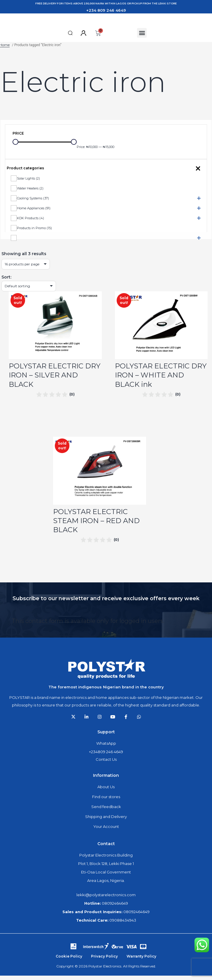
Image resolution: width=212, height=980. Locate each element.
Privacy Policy (104, 962)
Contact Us (106, 765)
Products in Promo (34, 233)
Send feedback (106, 812)
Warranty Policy (141, 962)
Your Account (106, 832)
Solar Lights (28, 184)
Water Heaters (30, 194)
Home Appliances (34, 213)
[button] (70, 38)
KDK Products (30, 223)
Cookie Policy (69, 962)
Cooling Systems (33, 203)
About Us (106, 792)
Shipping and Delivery (106, 822)
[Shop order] (29, 291)
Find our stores (106, 802)
